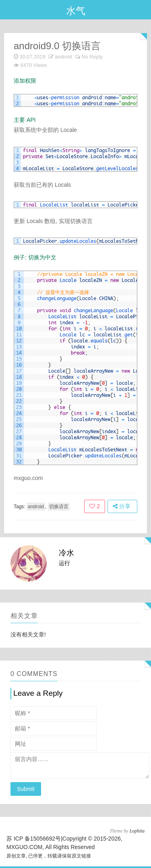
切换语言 (59, 507)
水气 (76, 11)
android (63, 57)
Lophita (137, 831)
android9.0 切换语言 (57, 46)
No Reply (92, 57)
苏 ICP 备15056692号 (34, 839)
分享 (122, 506)
